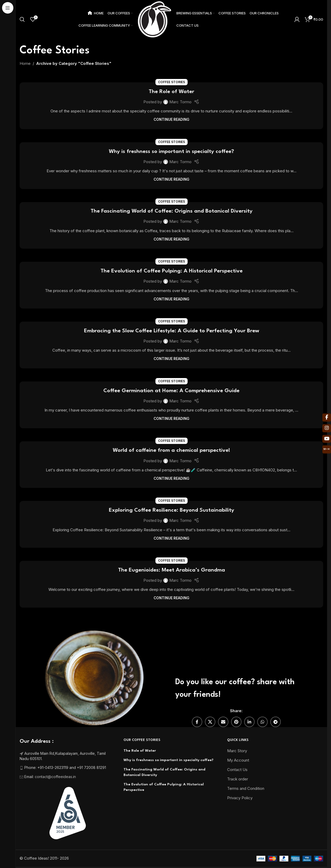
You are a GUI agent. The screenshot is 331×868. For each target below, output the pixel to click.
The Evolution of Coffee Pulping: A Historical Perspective (172, 271)
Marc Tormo (180, 102)
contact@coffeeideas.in (56, 777)
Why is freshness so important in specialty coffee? (171, 152)
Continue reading (171, 119)
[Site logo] (155, 19)
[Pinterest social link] (236, 722)
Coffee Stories (172, 82)
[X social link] (210, 722)
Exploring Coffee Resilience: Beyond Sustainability (172, 510)
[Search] (22, 19)
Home (25, 63)
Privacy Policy (240, 798)
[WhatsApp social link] (262, 722)
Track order (238, 779)
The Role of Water (171, 92)
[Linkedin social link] (249, 722)
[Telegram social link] (276, 722)
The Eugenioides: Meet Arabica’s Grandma (172, 570)
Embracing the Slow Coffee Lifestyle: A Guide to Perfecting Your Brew (172, 331)
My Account (238, 760)
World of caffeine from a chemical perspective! (172, 450)
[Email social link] (223, 722)
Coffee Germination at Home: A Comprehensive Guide (171, 391)
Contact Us (237, 770)
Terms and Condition (246, 788)
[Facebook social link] (197, 722)
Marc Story (237, 751)
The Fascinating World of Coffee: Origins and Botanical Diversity (172, 211)
